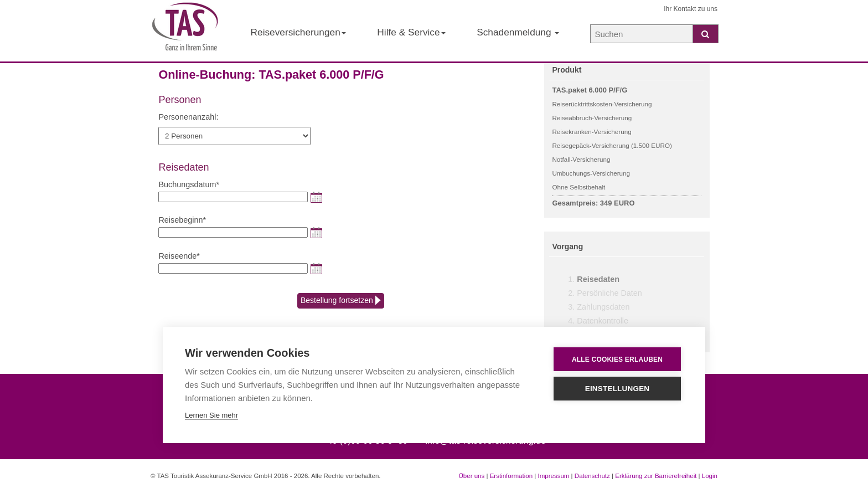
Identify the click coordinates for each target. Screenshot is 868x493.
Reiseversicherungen (298, 32)
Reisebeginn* (182, 220)
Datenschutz (592, 476)
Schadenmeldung (518, 32)
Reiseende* (179, 256)
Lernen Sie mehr (211, 415)
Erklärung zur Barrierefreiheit (656, 476)
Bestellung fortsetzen (341, 301)
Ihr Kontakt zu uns (691, 9)
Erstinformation (511, 476)
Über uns (472, 476)
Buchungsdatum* (189, 184)
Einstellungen (618, 389)
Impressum (553, 476)
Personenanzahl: (188, 117)
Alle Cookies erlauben (617, 360)
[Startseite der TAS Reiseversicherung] (185, 31)
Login (710, 476)
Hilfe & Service (411, 32)
